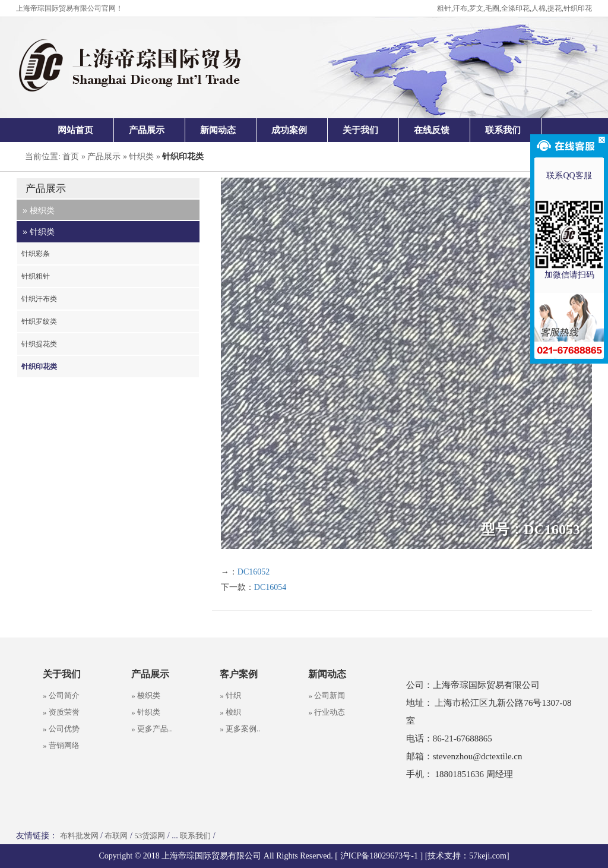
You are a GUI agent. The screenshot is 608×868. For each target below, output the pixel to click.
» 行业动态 (327, 712)
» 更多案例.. (240, 729)
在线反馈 (432, 130)
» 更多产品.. (151, 729)
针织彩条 (36, 254)
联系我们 (503, 130)
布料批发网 (79, 836)
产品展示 (147, 130)
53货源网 (150, 836)
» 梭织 (230, 712)
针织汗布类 (39, 299)
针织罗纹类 (39, 321)
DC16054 (270, 587)
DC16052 (254, 572)
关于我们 (360, 130)
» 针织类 (146, 712)
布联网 (116, 836)
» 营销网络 (61, 745)
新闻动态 (218, 130)
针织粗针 (36, 276)
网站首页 (75, 130)
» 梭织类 (146, 695)
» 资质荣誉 (61, 712)
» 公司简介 (61, 695)
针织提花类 (39, 344)
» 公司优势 (61, 729)
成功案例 (289, 130)
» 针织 (230, 695)
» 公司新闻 (327, 695)
